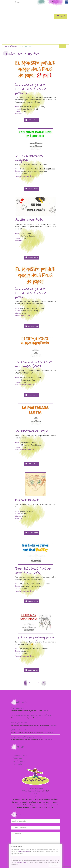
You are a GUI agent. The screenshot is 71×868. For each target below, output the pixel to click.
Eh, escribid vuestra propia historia (26, 737)
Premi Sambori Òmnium (23, 316)
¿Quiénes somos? (21, 756)
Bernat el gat (27, 500)
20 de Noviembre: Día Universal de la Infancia (31, 716)
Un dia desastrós (29, 220)
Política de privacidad (30, 791)
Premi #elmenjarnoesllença (24, 176)
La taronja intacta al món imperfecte (33, 364)
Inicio (5, 46)
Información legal (36, 788)
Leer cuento (32, 120)
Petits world (19, 761)
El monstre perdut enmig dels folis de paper (30, 293)
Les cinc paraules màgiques (29, 158)
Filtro (62, 46)
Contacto (18, 764)
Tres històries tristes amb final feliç (33, 571)
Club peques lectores (20, 723)
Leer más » (47, 711)
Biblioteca (14, 46)
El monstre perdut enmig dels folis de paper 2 (30, 89)
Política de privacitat (24, 852)
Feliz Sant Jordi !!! (18, 730)
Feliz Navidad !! (17, 708)
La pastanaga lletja (32, 431)
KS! (36, 794)
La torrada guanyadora (34, 638)
